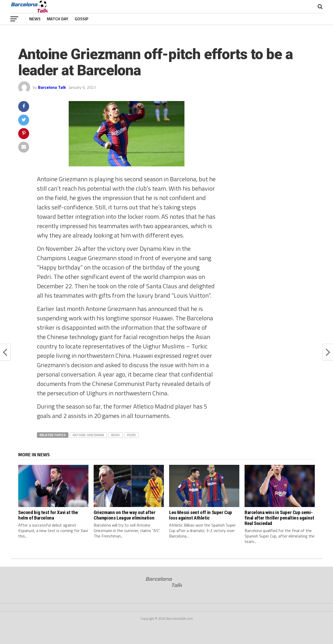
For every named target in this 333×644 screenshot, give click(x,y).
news (116, 435)
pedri (131, 435)
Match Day (58, 19)
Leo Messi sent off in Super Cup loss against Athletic (201, 515)
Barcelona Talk (52, 87)
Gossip (82, 19)
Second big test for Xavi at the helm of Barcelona (48, 515)
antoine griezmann (88, 435)
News (35, 19)
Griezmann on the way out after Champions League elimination (124, 515)
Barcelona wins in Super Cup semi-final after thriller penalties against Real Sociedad (279, 518)
